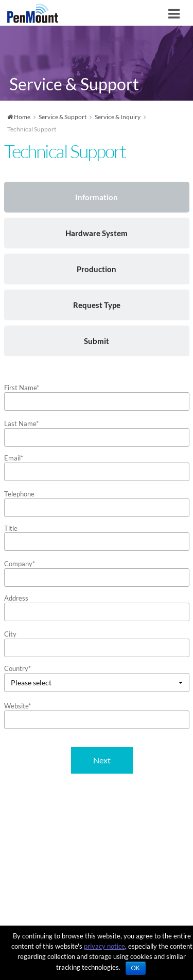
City (10, 634)
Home (19, 117)
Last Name (21, 424)
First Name (22, 388)
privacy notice (104, 946)
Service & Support (63, 117)
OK (136, 968)
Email (14, 458)
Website (17, 706)
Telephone (19, 494)
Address (16, 598)
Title (11, 528)
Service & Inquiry (118, 117)
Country (17, 668)
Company (20, 564)
